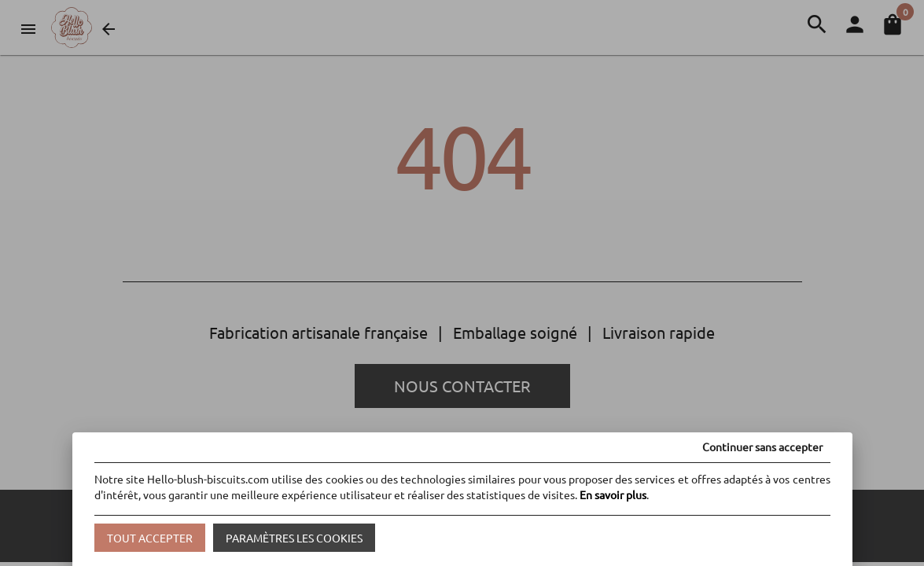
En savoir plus (613, 494)
